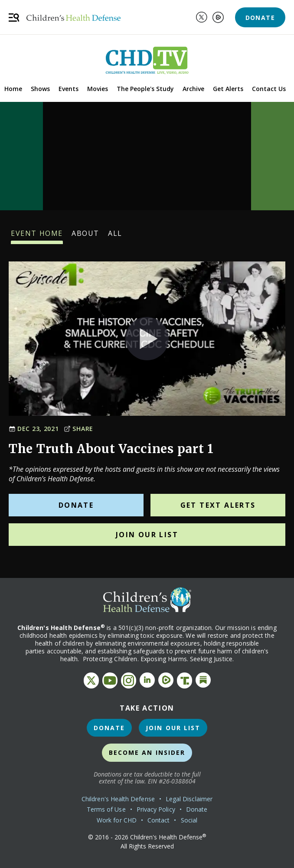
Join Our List (147, 535)
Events (69, 89)
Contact (159, 820)
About (85, 236)
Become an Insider (147, 752)
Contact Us (269, 89)
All (115, 236)
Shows (40, 89)
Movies (98, 89)
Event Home (37, 236)
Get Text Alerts (218, 505)
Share (78, 429)
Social (189, 820)
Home (13, 89)
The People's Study (145, 89)
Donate (260, 18)
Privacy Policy (156, 809)
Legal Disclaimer (189, 799)
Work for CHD (117, 820)
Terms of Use (106, 809)
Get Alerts (228, 89)
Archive (193, 89)
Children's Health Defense (118, 799)
